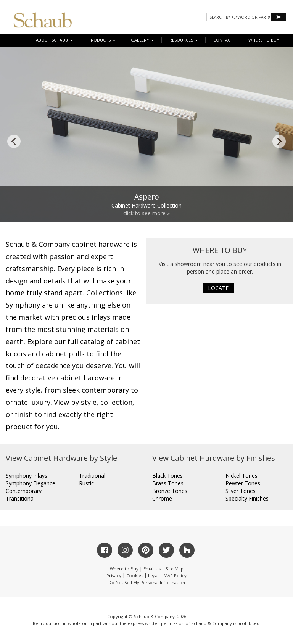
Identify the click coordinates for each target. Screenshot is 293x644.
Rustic (86, 483)
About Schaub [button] (54, 40)
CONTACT (223, 40)
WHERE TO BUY (264, 40)
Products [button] (102, 40)
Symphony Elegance (31, 483)
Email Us (152, 569)
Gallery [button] (142, 40)
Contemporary (24, 491)
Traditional (92, 476)
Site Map (175, 569)
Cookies (135, 576)
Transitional (20, 498)
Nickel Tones (241, 476)
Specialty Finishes (247, 498)
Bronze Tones (170, 491)
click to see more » (146, 213)
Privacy (114, 576)
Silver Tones (241, 491)
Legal (153, 576)
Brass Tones (168, 483)
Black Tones (167, 476)
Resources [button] (184, 40)
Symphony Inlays (27, 476)
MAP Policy (175, 576)
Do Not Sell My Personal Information (147, 582)
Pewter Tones (243, 483)
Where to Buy (124, 569)
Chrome (162, 498)
